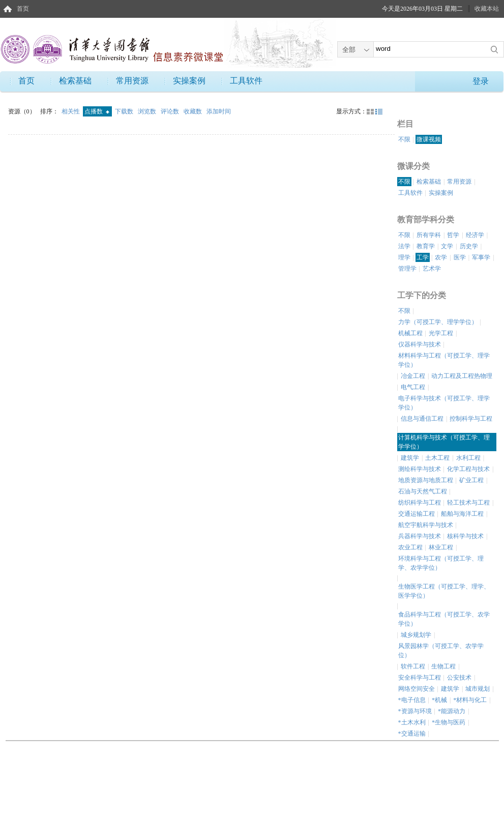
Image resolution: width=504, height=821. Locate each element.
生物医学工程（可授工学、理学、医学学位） (444, 591)
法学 (404, 246)
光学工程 (441, 333)
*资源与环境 (415, 711)
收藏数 (194, 111)
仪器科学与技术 (420, 344)
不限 (404, 139)
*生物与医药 (449, 722)
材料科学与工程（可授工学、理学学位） (444, 360)
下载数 (125, 111)
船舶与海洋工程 (462, 514)
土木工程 (437, 458)
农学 (441, 257)
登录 (481, 81)
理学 (404, 257)
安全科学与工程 (420, 678)
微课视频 (429, 139)
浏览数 (148, 111)
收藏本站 (487, 9)
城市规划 (478, 689)
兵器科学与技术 (420, 536)
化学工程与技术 (468, 469)
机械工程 (410, 333)
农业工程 (410, 547)
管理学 (407, 269)
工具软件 (246, 81)
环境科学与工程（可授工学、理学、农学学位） (441, 563)
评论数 (171, 111)
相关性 (71, 111)
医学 (460, 257)
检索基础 (75, 81)
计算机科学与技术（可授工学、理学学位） (444, 442)
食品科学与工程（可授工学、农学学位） (444, 619)
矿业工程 (471, 480)
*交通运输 (412, 734)
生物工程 (443, 666)
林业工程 (441, 547)
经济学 (475, 235)
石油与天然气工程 (423, 491)
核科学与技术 (465, 536)
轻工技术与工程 (468, 503)
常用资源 (132, 81)
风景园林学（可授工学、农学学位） (441, 651)
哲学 (453, 235)
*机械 (439, 700)
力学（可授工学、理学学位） (438, 322)
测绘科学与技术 (420, 469)
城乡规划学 (416, 635)
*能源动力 (452, 711)
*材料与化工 (470, 700)
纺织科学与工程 (420, 503)
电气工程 (413, 387)
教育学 (426, 246)
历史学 (469, 246)
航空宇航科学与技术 (426, 525)
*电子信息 (412, 700)
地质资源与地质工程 (426, 480)
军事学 (481, 257)
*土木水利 (412, 722)
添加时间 (219, 111)
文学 (447, 246)
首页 (23, 9)
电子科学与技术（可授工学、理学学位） (444, 403)
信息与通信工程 (422, 419)
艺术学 (432, 269)
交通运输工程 (417, 514)
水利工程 (468, 458)
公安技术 (459, 678)
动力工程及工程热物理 (462, 376)
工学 (423, 257)
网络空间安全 (417, 689)
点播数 (97, 111)
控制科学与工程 (471, 419)
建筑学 (410, 458)
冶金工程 (413, 376)
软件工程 (413, 666)
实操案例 (189, 81)
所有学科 (429, 235)
